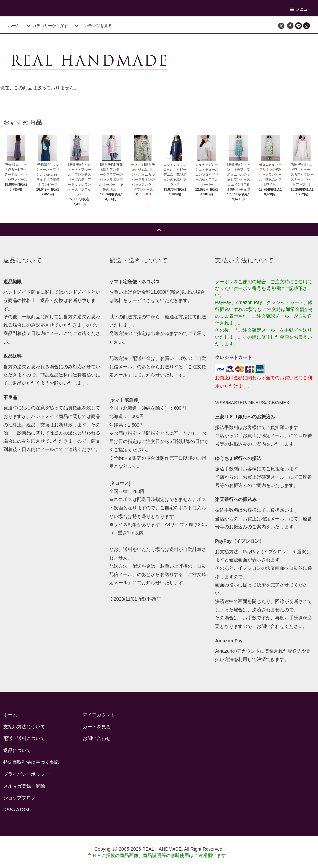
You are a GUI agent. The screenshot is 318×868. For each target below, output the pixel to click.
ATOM (23, 810)
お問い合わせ (97, 738)
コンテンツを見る (92, 26)
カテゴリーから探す (46, 26)
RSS (8, 810)
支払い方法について (24, 727)
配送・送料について (24, 738)
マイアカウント (99, 715)
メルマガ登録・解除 (24, 786)
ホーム (14, 26)
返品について (17, 750)
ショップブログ (19, 798)
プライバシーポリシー (26, 774)
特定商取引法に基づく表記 (31, 762)
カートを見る (97, 727)
